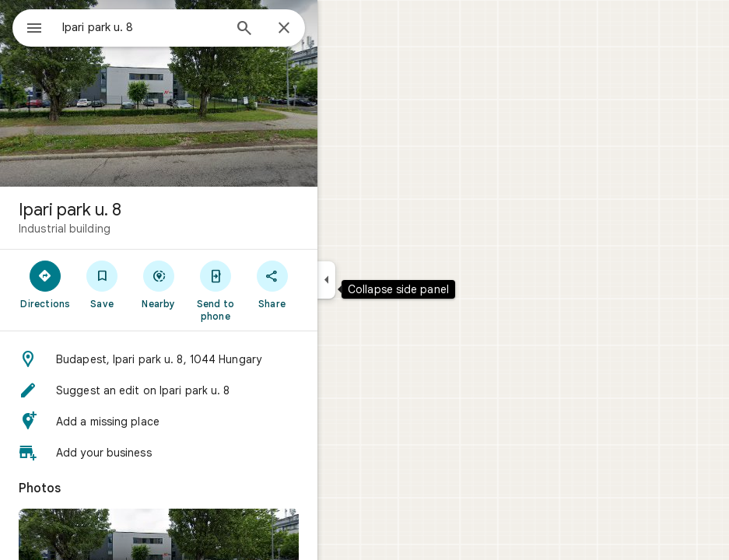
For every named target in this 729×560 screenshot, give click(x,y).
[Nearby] (159, 284)
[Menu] (34, 30)
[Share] (272, 284)
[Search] (244, 30)
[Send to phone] (215, 290)
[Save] (102, 284)
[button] (159, 359)
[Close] (284, 29)
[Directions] (46, 284)
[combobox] (142, 27)
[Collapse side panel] (326, 280)
